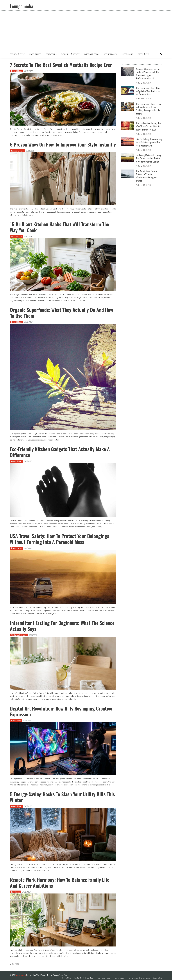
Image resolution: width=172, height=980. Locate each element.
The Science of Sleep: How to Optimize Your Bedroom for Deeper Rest (148, 91)
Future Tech (16, 720)
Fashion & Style (17, 54)
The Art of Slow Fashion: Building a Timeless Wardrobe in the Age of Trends (147, 183)
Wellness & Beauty (70, 54)
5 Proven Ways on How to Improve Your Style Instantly (63, 144)
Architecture (16, 236)
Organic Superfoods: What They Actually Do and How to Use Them (62, 312)
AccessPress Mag (60, 973)
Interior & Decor (92, 54)
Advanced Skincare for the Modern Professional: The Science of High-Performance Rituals (148, 74)
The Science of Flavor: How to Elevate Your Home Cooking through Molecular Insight (149, 108)
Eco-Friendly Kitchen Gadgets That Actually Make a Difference (60, 451)
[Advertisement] (86, 31)
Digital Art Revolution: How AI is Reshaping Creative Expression (61, 710)
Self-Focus (51, 54)
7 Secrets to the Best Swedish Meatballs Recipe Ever (61, 65)
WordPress (41, 973)
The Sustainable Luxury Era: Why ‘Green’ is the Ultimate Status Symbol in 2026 (148, 127)
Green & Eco (143, 54)
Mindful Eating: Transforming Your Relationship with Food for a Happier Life (148, 146)
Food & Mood (35, 54)
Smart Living (127, 54)
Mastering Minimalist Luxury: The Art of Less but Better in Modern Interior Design (149, 164)
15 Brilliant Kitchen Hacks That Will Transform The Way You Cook (60, 227)
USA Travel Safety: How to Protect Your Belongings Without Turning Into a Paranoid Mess (60, 538)
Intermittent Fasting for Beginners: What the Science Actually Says (62, 625)
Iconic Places (111, 54)
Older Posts (15, 963)
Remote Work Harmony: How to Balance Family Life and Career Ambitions (60, 881)
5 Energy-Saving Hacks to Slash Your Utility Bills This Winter (63, 796)
